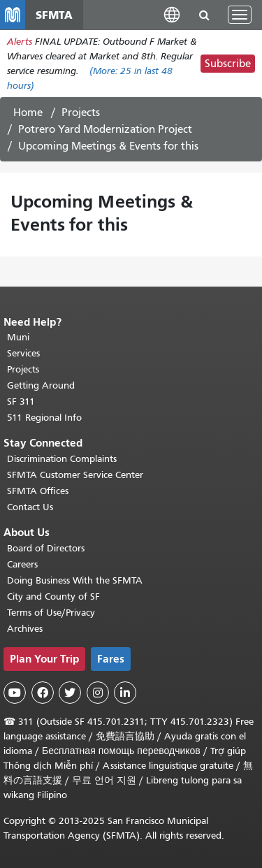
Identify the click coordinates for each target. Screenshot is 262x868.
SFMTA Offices (38, 491)
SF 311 (21, 402)
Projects (81, 113)
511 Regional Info (44, 418)
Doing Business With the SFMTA (75, 580)
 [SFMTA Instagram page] (98, 693)
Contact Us (30, 507)
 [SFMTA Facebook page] (43, 693)
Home (28, 113)
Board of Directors (46, 548)
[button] (172, 14)
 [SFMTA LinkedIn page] (125, 693)
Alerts (20, 42)
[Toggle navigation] (240, 15)
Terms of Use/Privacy (51, 613)
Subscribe (228, 64)
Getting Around (41, 385)
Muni (18, 337)
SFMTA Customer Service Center (75, 475)
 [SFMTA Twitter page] (70, 693)
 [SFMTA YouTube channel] (15, 693)
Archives (25, 629)
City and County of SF (53, 596)
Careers (22, 564)
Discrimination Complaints (62, 459)
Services (23, 353)
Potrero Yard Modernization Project (105, 129)
